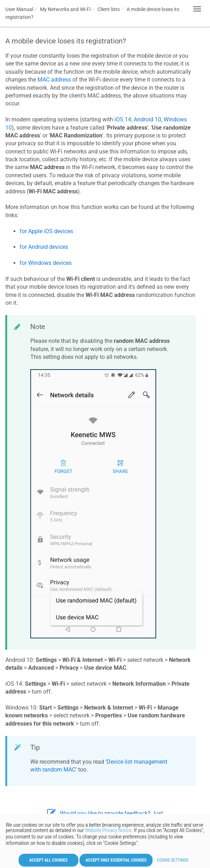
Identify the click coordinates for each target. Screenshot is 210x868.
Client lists (109, 9)
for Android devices (44, 247)
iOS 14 (123, 119)
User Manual (19, 9)
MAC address (54, 80)
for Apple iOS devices (46, 231)
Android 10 (147, 119)
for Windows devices (46, 263)
